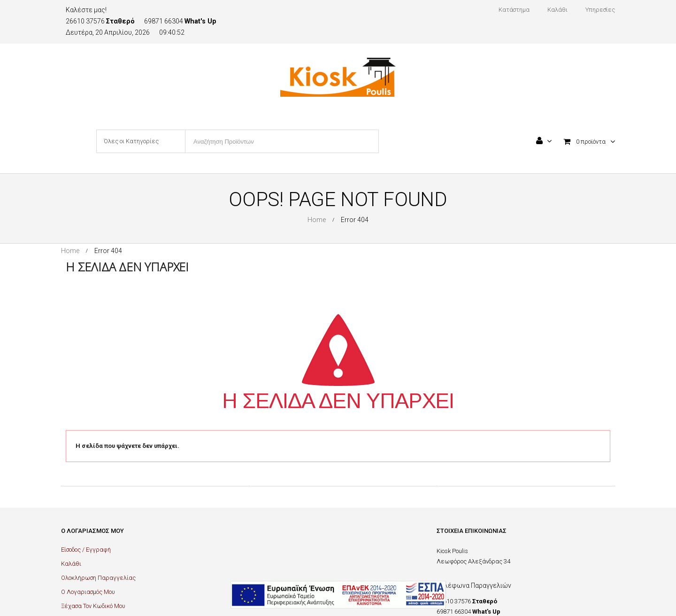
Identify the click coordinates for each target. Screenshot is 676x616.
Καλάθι (71, 564)
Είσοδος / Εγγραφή (86, 550)
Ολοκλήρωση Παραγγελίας (98, 578)
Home (317, 220)
